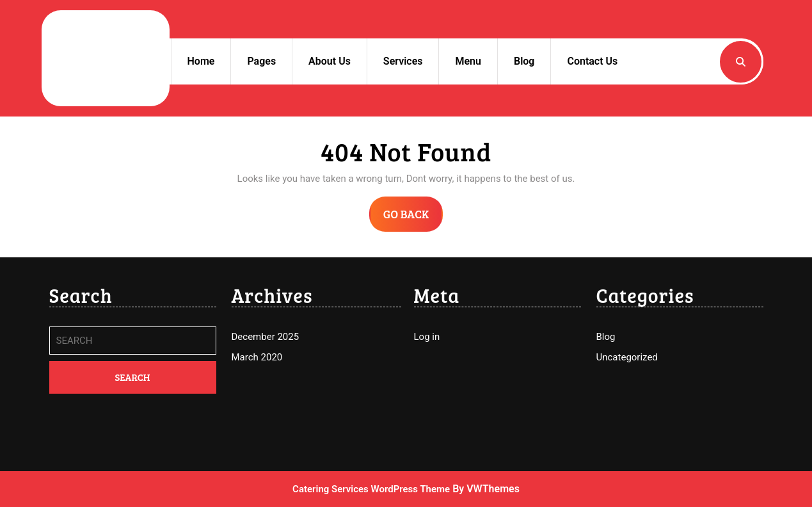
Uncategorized (627, 357)
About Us (330, 61)
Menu (468, 61)
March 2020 (257, 357)
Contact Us (592, 61)
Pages (261, 61)
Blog (524, 61)
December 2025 (266, 337)
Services (403, 61)
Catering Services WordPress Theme (371, 489)
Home (201, 61)
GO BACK (413, 218)
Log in (427, 337)
